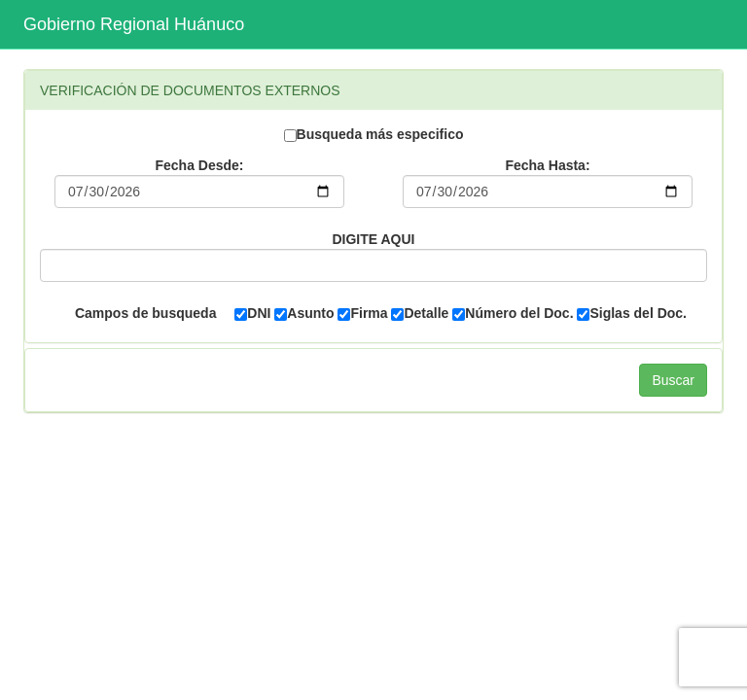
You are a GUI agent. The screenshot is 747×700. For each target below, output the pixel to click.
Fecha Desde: (199, 165)
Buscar (673, 380)
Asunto (304, 313)
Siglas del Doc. (632, 313)
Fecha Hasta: (547, 165)
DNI (252, 313)
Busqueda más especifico (374, 134)
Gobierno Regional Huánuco (134, 24)
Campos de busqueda (145, 313)
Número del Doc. (513, 313)
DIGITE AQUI (373, 239)
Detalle (420, 313)
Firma (362, 313)
